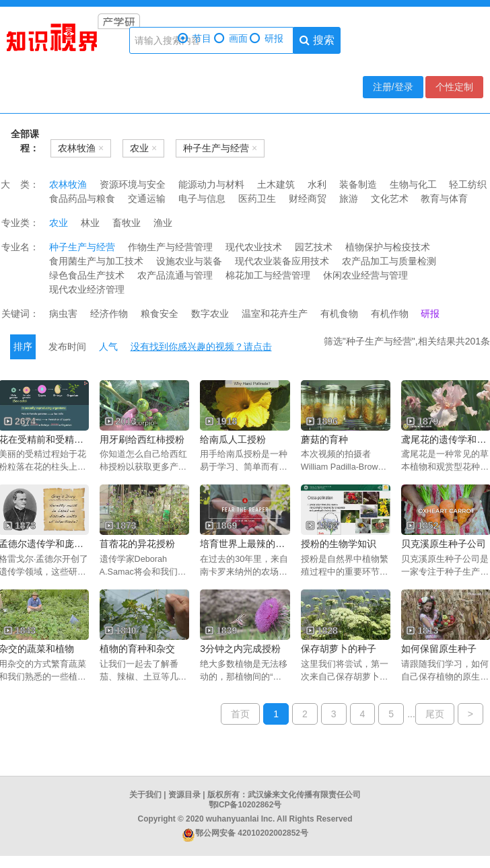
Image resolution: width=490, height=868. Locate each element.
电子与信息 (202, 198)
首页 (240, 714)
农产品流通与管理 (175, 275)
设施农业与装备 (189, 261)
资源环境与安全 (133, 184)
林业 (90, 223)
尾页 (435, 714)
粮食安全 (160, 314)
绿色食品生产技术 (87, 275)
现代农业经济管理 (87, 289)
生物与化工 (413, 184)
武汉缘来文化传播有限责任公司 (304, 795)
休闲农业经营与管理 (365, 275)
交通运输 (147, 198)
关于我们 (145, 795)
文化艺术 (390, 198)
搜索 (317, 40)
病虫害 (63, 314)
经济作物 (109, 314)
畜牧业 (127, 223)
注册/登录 (393, 87)
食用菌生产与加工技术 (96, 261)
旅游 (349, 198)
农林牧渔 (68, 184)
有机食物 (339, 314)
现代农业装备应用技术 (282, 261)
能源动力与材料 (211, 184)
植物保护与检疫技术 (388, 247)
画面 (231, 39)
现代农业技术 (254, 247)
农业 (59, 223)
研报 (267, 39)
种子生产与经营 (82, 247)
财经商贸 (308, 198)
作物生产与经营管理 (170, 247)
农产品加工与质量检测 (389, 261)
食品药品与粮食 (82, 198)
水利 (317, 184)
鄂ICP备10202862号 (245, 805)
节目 (195, 39)
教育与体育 (444, 198)
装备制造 (358, 184)
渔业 (163, 223)
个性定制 (454, 87)
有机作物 (390, 314)
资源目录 (184, 795)
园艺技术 (314, 247)
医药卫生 (257, 198)
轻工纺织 (468, 184)
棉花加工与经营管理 (268, 275)
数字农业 (210, 314)
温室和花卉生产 (275, 314)
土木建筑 (276, 184)
